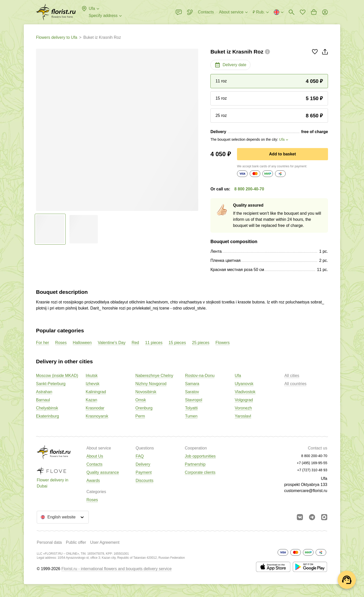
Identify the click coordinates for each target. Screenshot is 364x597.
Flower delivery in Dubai (52, 483)
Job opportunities (200, 456)
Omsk (141, 400)
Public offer (76, 542)
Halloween (82, 343)
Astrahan (44, 392)
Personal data (49, 542)
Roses (61, 343)
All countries (295, 384)
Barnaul (43, 400)
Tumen (191, 416)
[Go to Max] (324, 517)
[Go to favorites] (303, 12)
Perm (140, 416)
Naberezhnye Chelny (154, 376)
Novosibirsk (146, 392)
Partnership (195, 464)
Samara (192, 384)
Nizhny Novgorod (151, 384)
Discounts (144, 481)
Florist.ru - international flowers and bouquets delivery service (116, 569)
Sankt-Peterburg (51, 384)
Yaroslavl (243, 416)
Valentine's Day (112, 343)
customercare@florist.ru (306, 491)
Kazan (91, 400)
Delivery (143, 464)
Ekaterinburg (48, 416)
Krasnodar (95, 408)
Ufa (238, 376)
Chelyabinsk (47, 408)
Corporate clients (200, 472)
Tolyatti (191, 408)
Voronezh (243, 408)
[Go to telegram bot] (312, 517)
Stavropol (194, 400)
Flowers (223, 343)
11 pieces (154, 343)
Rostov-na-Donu (200, 376)
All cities (292, 376)
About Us (95, 456)
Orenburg (144, 408)
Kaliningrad (96, 392)
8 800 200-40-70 (249, 189)
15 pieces (177, 343)
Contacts (94, 464)
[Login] (325, 12)
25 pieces (201, 343)
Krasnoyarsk (97, 416)
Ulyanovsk (244, 384)
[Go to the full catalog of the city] (56, 12)
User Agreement (105, 542)
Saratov (192, 392)
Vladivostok (245, 392)
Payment (144, 472)
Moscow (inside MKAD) (57, 376)
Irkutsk (92, 376)
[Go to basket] (314, 12)
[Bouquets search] (292, 12)
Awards (93, 481)
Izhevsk (93, 384)
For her (43, 343)
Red (135, 343)
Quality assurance (103, 472)
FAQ (140, 456)
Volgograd (244, 400)
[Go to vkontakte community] (300, 517)
